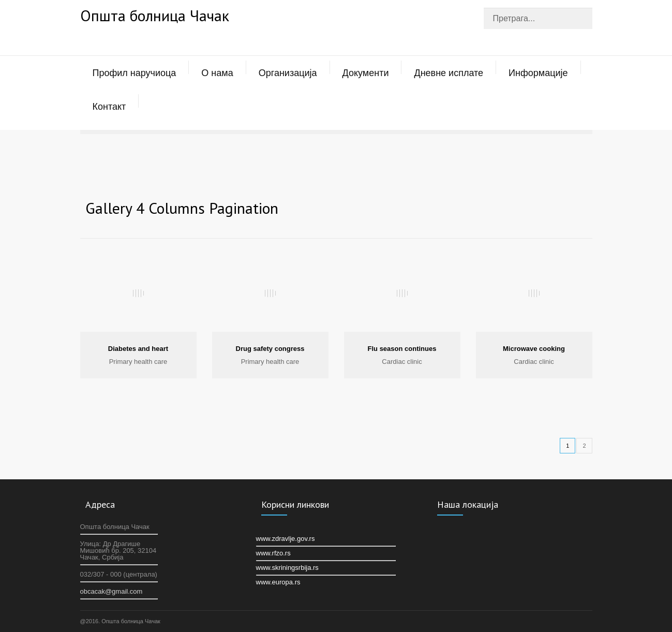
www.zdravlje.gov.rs (286, 539)
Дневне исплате (449, 73)
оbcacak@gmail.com (111, 591)
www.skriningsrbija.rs (287, 568)
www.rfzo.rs (273, 553)
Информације (538, 73)
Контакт (109, 107)
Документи (366, 73)
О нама (217, 73)
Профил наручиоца (135, 73)
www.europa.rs (278, 582)
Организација (288, 73)
